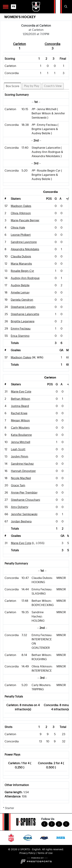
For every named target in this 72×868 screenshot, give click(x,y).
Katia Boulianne (21, 435)
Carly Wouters (20, 428)
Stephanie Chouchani (25, 500)
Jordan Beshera (21, 522)
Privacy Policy (27, 853)
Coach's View (53, 86)
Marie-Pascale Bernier (25, 220)
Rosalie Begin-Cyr (22, 271)
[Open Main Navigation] (6, 7)
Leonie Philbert (21, 235)
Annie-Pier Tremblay (24, 493)
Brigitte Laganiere (23, 321)
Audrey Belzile (20, 285)
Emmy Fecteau (21, 329)
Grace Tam (18, 485)
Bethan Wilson (21, 399)
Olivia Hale (18, 228)
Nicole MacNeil (21, 478)
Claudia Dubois (21, 257)
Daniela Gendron (22, 300)
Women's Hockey (20, 17)
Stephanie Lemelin (23, 307)
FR (13, 7)
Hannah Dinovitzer (23, 471)
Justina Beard (20, 406)
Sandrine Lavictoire (24, 242)
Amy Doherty (20, 507)
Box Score (13, 86)
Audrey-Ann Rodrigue (25, 278)
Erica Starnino (20, 336)
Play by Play (32, 86)
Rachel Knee (19, 413)
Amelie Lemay (20, 293)
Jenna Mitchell (21, 442)
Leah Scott (18, 449)
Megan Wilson (20, 421)
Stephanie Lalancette (25, 314)
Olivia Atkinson (21, 213)
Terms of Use (45, 853)
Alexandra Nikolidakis (25, 249)
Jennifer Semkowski (24, 514)
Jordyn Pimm (20, 457)
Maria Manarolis (21, 264)
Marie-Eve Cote (21, 392)
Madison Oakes (21, 206)
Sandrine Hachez (22, 464)
